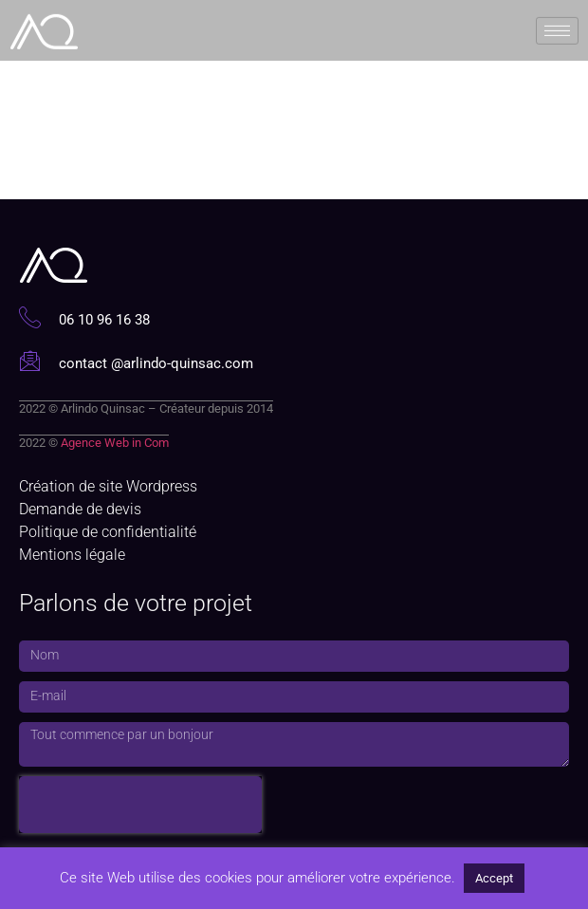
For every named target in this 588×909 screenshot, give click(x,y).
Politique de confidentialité (108, 532)
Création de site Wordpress (108, 486)
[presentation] (140, 805)
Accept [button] (494, 878)
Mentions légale (72, 555)
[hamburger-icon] (557, 29)
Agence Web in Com (115, 443)
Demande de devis (80, 509)
